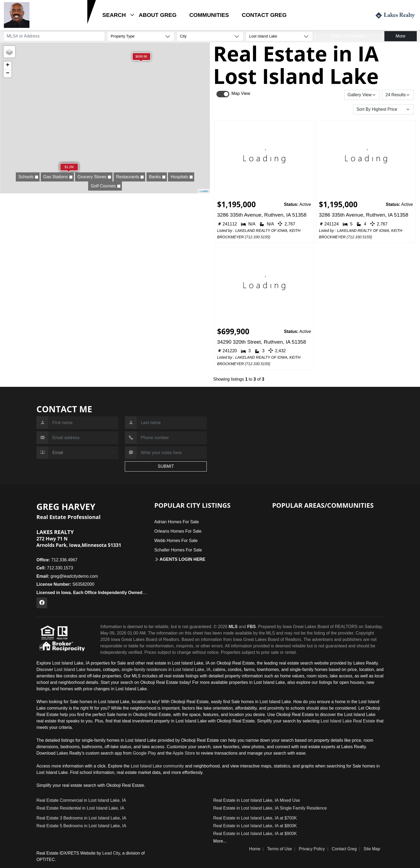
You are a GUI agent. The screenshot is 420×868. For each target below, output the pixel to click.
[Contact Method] (83, 453)
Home (255, 849)
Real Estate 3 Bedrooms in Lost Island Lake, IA (81, 818)
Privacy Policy (312, 849)
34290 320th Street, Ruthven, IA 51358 (262, 342)
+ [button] (8, 65)
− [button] (8, 73)
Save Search (326, 95)
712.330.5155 (258, 237)
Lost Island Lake (70, 669)
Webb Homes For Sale (176, 541)
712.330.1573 (48, 23)
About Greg (158, 15)
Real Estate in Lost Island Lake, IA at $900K (255, 834)
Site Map (372, 849)
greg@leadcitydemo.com (67, 576)
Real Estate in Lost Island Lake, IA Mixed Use (257, 800)
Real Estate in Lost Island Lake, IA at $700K (255, 818)
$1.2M (69, 167)
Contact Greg (264, 15)
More (400, 36)
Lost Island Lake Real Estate (348, 721)
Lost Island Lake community (157, 766)
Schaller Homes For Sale (178, 550)
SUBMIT (166, 466)
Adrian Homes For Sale (177, 522)
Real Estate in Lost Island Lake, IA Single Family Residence (270, 808)
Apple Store (184, 753)
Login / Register (347, 15)
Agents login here (180, 559)
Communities (209, 15)
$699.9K (142, 57)
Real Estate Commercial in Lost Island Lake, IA (81, 800)
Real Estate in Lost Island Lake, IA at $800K (255, 826)
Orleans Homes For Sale (178, 531)
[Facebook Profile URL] (42, 603)
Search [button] (114, 15)
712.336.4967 (57, 560)
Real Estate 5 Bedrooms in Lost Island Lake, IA (81, 826)
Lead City (111, 853)
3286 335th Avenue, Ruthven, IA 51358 (262, 215)
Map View (241, 93)
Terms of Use (279, 849)
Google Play (145, 753)
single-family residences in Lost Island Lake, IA (166, 669)
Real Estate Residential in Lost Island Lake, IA (80, 808)
